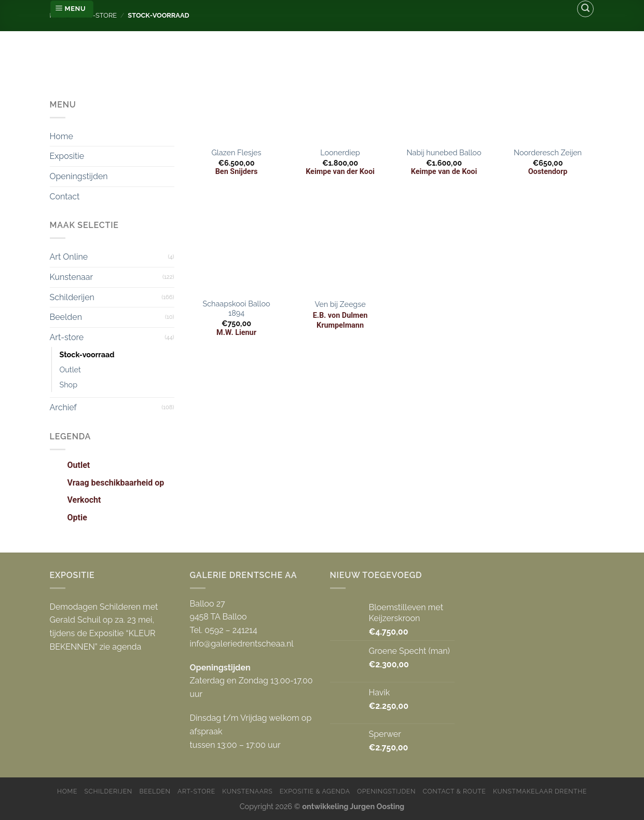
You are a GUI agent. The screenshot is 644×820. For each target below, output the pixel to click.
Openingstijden (79, 176)
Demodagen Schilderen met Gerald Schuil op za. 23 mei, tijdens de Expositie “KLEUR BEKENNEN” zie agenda (104, 627)
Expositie (67, 156)
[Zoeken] (585, 9)
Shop (69, 385)
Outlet (70, 369)
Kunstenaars (247, 791)
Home (61, 136)
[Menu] (72, 9)
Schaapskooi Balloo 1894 (236, 308)
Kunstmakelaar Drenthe (540, 791)
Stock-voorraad (87, 354)
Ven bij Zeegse (340, 304)
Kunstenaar (72, 277)
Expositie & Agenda (315, 791)
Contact (65, 197)
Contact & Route (455, 791)
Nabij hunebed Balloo (444, 152)
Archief (63, 407)
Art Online (69, 257)
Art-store (67, 337)
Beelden (66, 317)
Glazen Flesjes (237, 152)
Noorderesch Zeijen (548, 152)
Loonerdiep (340, 152)
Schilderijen (72, 297)
